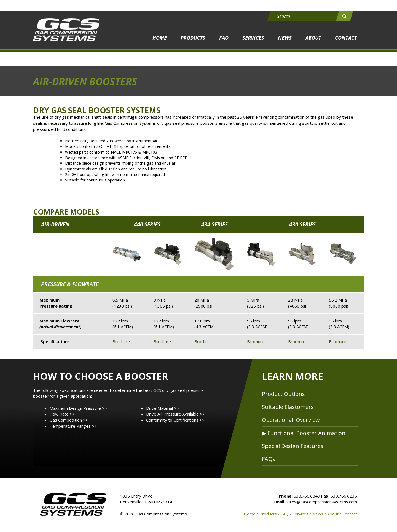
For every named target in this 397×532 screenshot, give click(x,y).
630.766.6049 (307, 496)
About (313, 38)
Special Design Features (293, 446)
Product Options (283, 394)
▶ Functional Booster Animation (304, 433)
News (285, 38)
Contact (346, 38)
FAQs (269, 459)
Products (193, 38)
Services (253, 38)
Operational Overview (291, 420)
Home (160, 38)
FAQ (224, 38)
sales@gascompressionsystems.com (322, 502)
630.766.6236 (344, 496)
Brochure (121, 341)
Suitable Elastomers (288, 407)
